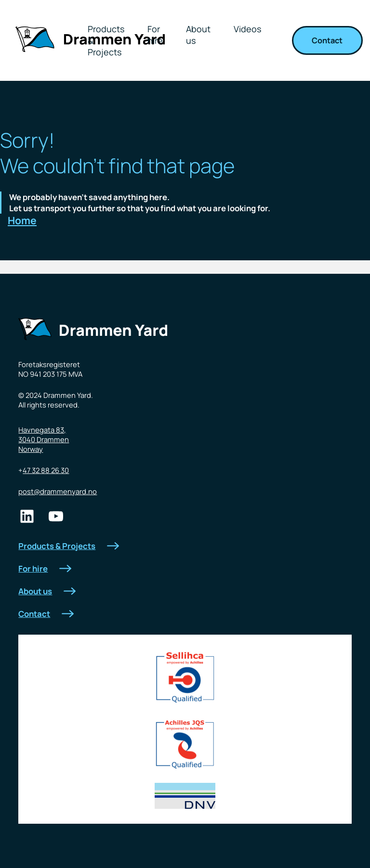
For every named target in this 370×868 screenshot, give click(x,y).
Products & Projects (69, 546)
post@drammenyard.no (58, 491)
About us (198, 35)
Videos (247, 29)
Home (22, 220)
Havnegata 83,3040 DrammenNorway (44, 439)
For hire (155, 35)
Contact (327, 40)
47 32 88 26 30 (46, 470)
